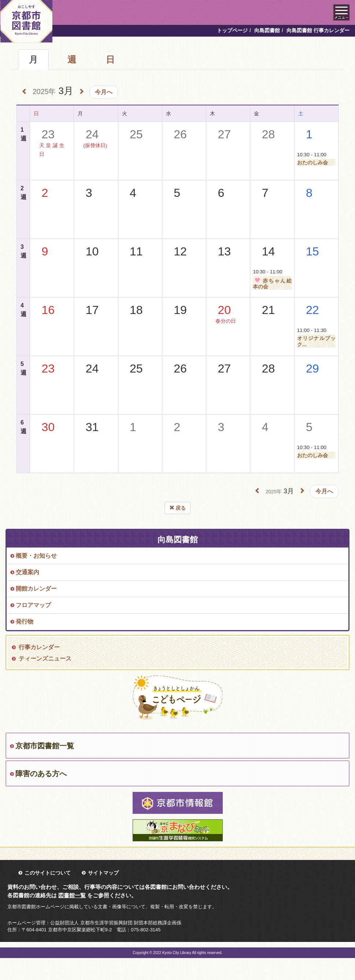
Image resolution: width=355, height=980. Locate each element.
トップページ (232, 30)
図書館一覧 (72, 895)
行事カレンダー (39, 647)
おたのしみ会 (313, 162)
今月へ (104, 92)
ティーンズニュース (45, 659)
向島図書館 (267, 30)
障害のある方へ (41, 774)
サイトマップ (103, 873)
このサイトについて (48, 873)
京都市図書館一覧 (45, 746)
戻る (178, 508)
